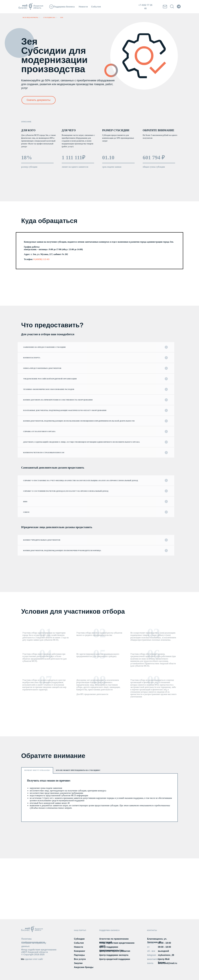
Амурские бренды (84, 967)
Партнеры (79, 955)
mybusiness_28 (166, 955)
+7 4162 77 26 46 (145, 7)
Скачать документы (39, 100)
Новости (83, 7)
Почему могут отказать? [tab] (37, 770)
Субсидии (79, 939)
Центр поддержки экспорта (114, 955)
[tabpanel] (99, 798)
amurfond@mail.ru (168, 963)
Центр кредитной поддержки (115, 959)
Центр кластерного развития (115, 951)
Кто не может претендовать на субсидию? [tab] (78, 770)
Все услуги (80, 959)
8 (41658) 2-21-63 (41, 259)
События (96, 7)
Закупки (78, 963)
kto (32, 959)
